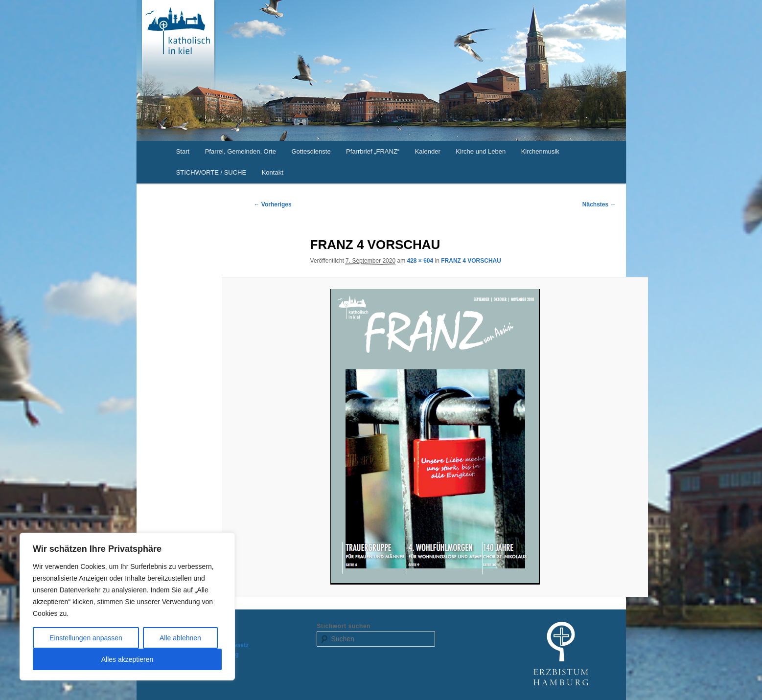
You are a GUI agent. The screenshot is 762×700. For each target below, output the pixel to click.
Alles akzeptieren (127, 659)
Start (183, 151)
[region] (127, 607)
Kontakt (273, 172)
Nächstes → (599, 204)
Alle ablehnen (180, 638)
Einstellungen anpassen (86, 638)
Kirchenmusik (540, 151)
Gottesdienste (311, 151)
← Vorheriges (273, 204)
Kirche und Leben (481, 151)
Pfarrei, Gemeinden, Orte (241, 151)
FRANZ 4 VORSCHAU (471, 261)
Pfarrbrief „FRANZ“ (373, 151)
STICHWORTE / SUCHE (211, 172)
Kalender (428, 151)
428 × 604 (420, 261)
